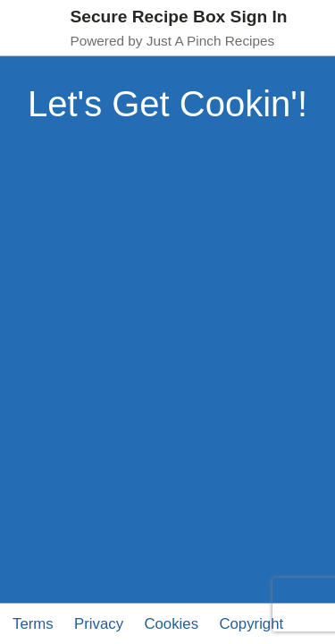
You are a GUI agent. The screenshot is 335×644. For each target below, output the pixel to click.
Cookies (171, 624)
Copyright (251, 624)
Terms (33, 624)
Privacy (99, 624)
